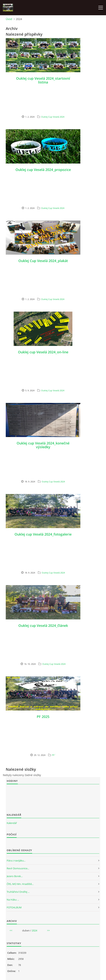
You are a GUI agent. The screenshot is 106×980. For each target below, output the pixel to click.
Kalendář (12, 823)
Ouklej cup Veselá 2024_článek (43, 626)
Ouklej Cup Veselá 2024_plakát (43, 261)
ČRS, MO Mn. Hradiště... (20, 884)
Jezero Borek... (15, 876)
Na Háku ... (13, 900)
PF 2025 (43, 717)
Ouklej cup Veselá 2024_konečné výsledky (43, 445)
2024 (34, 930)
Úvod (9, 19)
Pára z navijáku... (16, 861)
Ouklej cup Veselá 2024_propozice (43, 170)
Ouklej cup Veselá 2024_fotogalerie (43, 534)
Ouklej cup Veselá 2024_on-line (43, 352)
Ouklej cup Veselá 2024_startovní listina (43, 80)
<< (11, 930)
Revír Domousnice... (18, 868)
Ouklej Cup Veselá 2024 (53, 117)
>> (48, 930)
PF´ (54, 755)
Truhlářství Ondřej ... (18, 892)
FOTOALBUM (14, 907)
